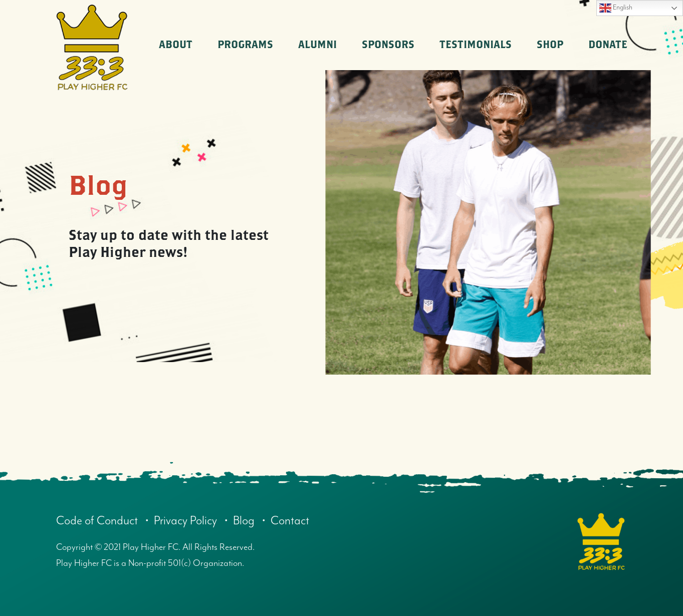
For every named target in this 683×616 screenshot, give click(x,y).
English (616, 8)
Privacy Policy (189, 521)
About (176, 44)
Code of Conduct (98, 521)
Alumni (317, 44)
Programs (245, 44)
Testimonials (476, 44)
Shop (550, 44)
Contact (297, 521)
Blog (249, 521)
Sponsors (388, 44)
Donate (608, 44)
